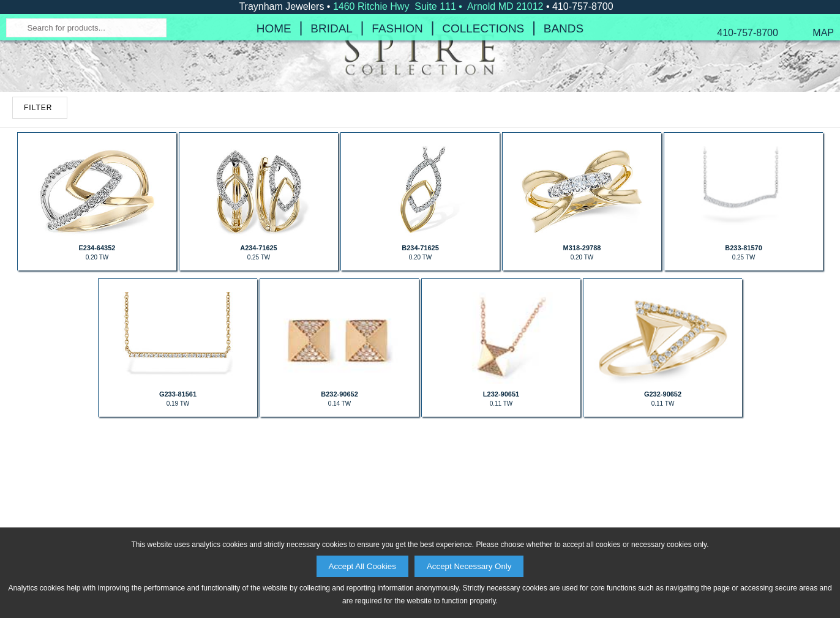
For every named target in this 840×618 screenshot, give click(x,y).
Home (274, 119)
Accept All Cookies (362, 566)
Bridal (332, 119)
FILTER (38, 239)
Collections (483, 119)
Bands (564, 119)
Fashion (397, 119)
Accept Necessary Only (469, 566)
